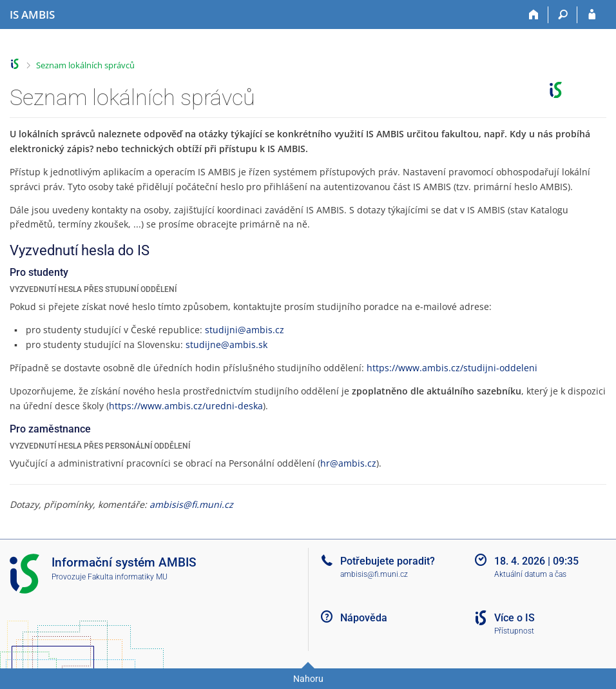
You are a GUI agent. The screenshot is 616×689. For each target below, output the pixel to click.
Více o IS (515, 618)
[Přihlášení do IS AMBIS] (592, 15)
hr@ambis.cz (348, 463)
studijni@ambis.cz (245, 330)
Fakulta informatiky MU (128, 577)
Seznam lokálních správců (85, 65)
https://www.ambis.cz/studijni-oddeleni (452, 368)
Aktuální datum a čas (530, 574)
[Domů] (534, 15)
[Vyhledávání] (563, 15)
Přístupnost (514, 631)
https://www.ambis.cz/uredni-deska (186, 406)
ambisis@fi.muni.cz (191, 504)
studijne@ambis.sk (226, 344)
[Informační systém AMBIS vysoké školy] (32, 15)
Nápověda (364, 618)
